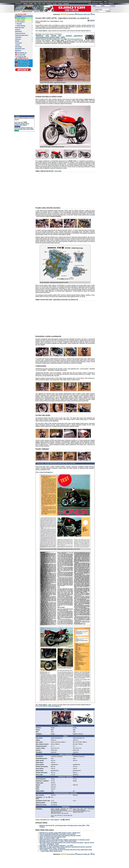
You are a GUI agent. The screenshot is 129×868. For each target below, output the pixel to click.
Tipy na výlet (24, 20)
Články (25, 4)
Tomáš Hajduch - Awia (57, 21)
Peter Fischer (46, 34)
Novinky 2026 (21, 14)
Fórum (60, 4)
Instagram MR (21, 56)
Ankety (17, 45)
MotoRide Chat (20, 49)
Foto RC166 (43, 706)
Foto (40, 4)
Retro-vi (88, 31)
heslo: (103, 6)
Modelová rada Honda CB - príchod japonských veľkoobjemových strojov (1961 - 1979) (59, 37)
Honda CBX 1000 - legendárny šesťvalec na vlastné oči (59, 300)
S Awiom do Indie (22, 60)
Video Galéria (24, 18)
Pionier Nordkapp (22, 66)
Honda (53, 728)
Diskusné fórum (24, 33)
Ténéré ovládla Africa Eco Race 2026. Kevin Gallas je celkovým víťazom (60, 836)
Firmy (55, 4)
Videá (31, 4)
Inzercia (49, 4)
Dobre (106, 2)
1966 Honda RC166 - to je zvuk (51, 171)
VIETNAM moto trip (23, 62)
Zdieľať (92, 21)
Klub (44, 4)
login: (94, 6)
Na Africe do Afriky (22, 64)
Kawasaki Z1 (91, 212)
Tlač (94, 14)
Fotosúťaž (18, 43)
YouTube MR (20, 55)
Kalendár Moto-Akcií (22, 35)
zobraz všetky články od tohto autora (51, 851)
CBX (52, 730)
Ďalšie (24, 41)
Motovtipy (18, 47)
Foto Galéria (24, 22)
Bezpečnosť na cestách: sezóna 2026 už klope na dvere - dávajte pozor (60, 833)
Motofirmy (18, 31)
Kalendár (66, 4)
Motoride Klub (24, 28)
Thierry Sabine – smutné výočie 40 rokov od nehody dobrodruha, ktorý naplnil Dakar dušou (66, 850)
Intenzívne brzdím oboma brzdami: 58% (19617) (22, 125)
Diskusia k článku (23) (82, 14)
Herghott (42, 827)
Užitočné (24, 39)
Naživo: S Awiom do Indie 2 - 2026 (49, 838)
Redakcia (111, 4)
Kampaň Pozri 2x (22, 58)
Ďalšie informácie (97, 2)
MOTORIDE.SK (21, 53)
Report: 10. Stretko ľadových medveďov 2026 (53, 837)
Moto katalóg (24, 26)
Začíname (24, 37)
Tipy (35, 4)
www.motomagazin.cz (47, 472)
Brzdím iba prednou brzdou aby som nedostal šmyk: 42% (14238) (24, 129)
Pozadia (19, 24)
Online (101, 4)
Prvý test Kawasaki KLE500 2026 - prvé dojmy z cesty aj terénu (58, 834)
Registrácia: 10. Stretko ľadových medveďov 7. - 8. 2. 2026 (56, 845)
